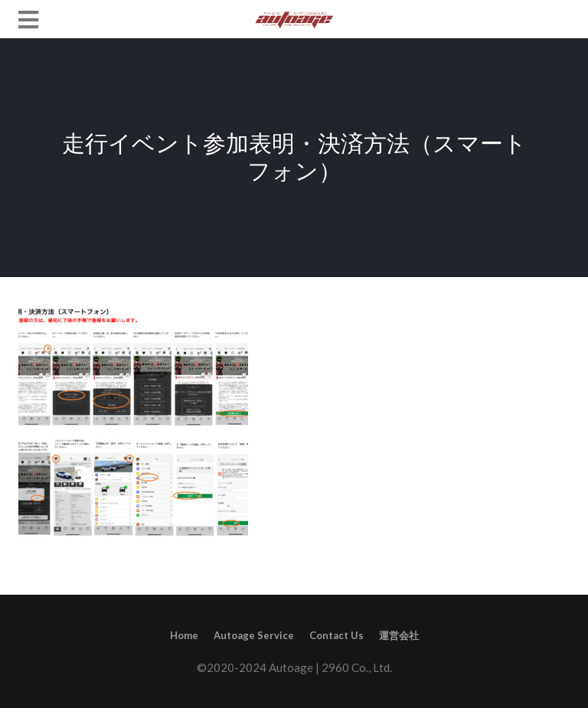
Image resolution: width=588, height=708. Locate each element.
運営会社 (399, 635)
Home (184, 635)
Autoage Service (254, 635)
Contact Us (336, 635)
